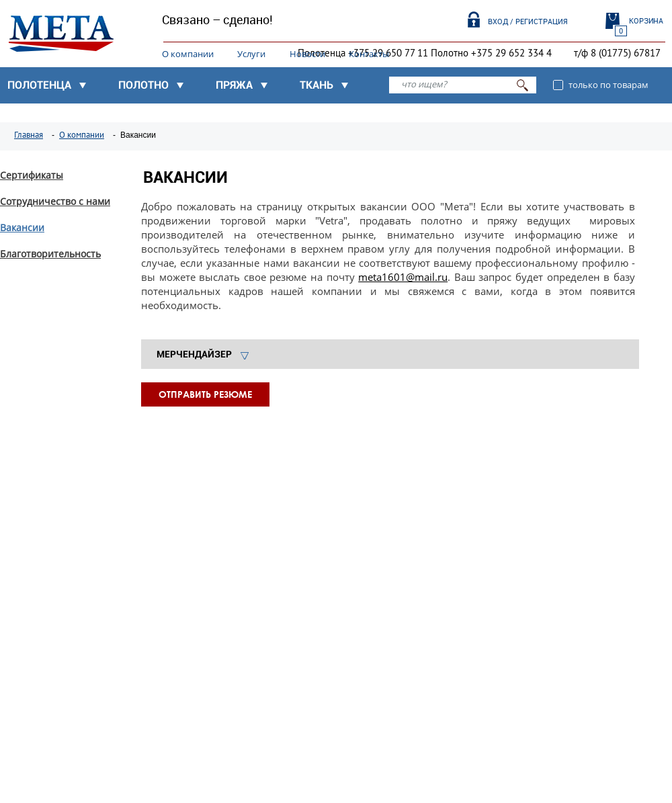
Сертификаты (32, 175)
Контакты (369, 54)
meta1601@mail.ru (403, 277)
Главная (29, 135)
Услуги (251, 54)
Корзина (646, 21)
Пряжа (234, 85)
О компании (188, 54)
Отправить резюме (205, 394)
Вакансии (22, 227)
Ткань (317, 85)
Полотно (143, 85)
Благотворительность (50, 254)
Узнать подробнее (77, 581)
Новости (307, 54)
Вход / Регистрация (528, 21)
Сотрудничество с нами (55, 201)
